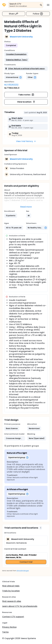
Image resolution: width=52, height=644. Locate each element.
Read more (26, 207)
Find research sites (12, 601)
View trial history (26, 141)
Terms (5, 632)
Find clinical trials (11, 586)
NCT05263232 (11, 85)
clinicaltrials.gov (23, 571)
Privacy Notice (9, 627)
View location (26, 102)
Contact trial (26, 562)
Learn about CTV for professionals (20, 606)
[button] (16, 54)
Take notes (26, 95)
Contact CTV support (13, 617)
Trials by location (11, 591)
